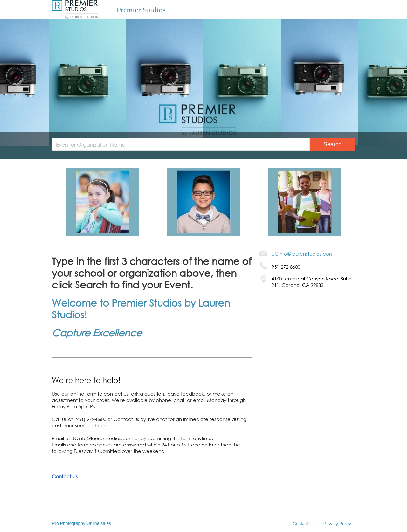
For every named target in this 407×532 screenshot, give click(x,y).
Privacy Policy (337, 524)
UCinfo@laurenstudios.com (303, 254)
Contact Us (65, 476)
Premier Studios (141, 10)
